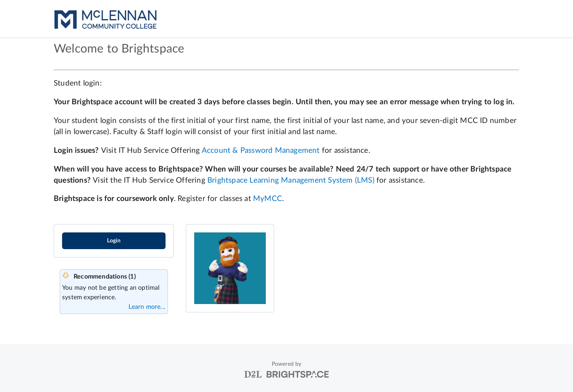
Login (114, 241)
